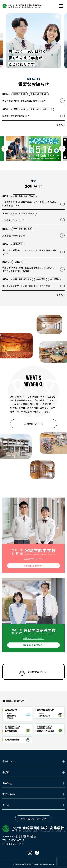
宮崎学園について (34, 424)
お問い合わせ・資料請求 (34, 818)
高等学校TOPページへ (33, 638)
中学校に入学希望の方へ (34, 566)
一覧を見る (59, 125)
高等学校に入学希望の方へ (34, 645)
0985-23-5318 (16, 840)
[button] (5, 149)
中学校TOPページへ (33, 559)
